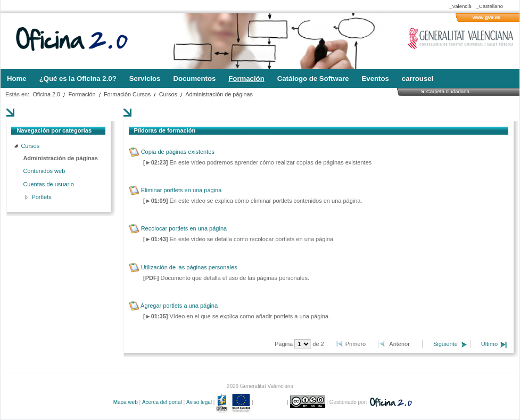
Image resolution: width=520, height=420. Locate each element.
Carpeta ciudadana (448, 91)
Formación (82, 94)
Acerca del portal (162, 402)
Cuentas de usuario (48, 184)
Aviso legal (199, 402)
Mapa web (126, 402)
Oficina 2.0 (46, 94)
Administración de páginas (219, 94)
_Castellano (489, 6)
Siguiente (445, 344)
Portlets (41, 197)
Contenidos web (44, 171)
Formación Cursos (127, 94)
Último (489, 344)
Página (284, 344)
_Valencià (460, 6)
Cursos (168, 94)
